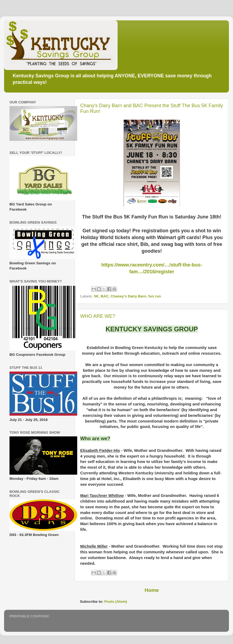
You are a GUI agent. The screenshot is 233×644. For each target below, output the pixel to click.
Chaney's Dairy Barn (129, 296)
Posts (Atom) (116, 602)
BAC (105, 296)
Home (152, 590)
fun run (155, 296)
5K (96, 296)
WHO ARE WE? (98, 316)
